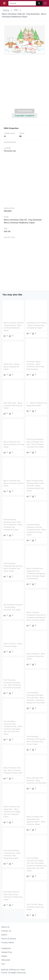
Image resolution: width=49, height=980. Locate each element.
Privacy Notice (8, 942)
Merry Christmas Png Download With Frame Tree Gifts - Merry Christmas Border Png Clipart (19, 487)
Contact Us (6, 931)
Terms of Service (9, 939)
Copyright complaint (25, 116)
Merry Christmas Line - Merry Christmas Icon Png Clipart (29, 444)
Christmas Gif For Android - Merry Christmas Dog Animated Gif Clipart (36, 325)
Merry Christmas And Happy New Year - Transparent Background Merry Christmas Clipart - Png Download (20, 574)
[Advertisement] (24, 83)
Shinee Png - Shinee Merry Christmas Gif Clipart (27, 366)
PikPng (6, 10)
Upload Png (7, 952)
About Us (5, 927)
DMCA (4, 935)
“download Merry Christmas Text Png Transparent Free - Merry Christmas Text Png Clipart (20, 530)
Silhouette (6, 960)
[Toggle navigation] (45, 3)
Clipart (4, 956)
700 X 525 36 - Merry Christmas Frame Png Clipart (19, 909)
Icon (3, 964)
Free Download (25, 111)
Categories (6, 948)
